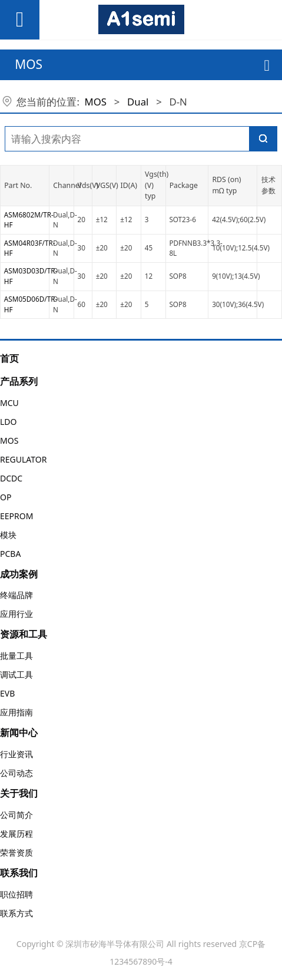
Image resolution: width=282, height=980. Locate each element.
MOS (96, 102)
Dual (138, 102)
